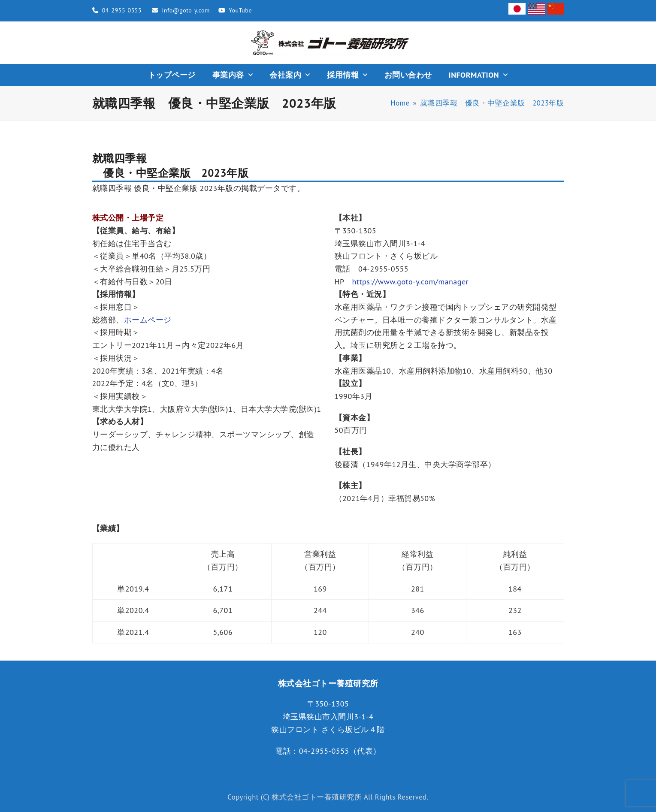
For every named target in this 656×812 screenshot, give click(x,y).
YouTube (240, 10)
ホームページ (148, 320)
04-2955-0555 (122, 10)
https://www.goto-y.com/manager (410, 282)
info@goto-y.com (186, 10)
